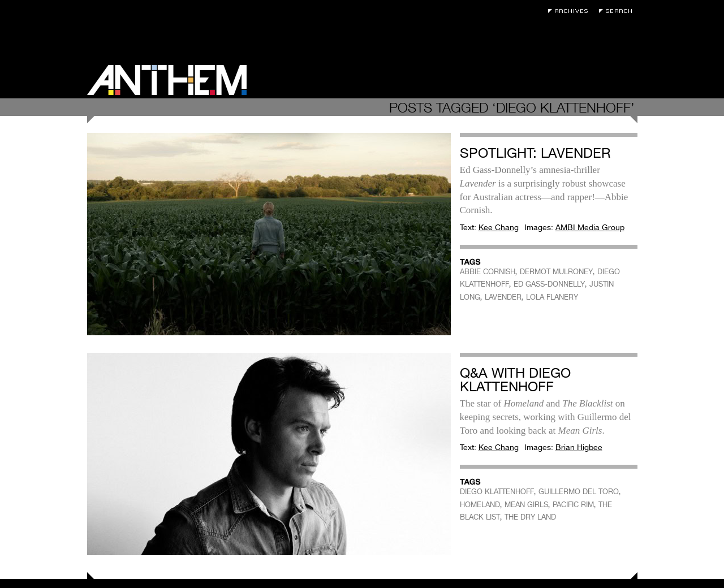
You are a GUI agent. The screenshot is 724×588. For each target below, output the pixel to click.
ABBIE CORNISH (488, 272)
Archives (571, 11)
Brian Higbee (579, 447)
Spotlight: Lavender (535, 153)
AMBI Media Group (590, 227)
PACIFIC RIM (573, 505)
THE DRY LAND (530, 517)
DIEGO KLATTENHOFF (497, 492)
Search (618, 11)
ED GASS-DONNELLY (549, 284)
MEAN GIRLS (526, 505)
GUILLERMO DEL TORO (579, 492)
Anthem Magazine (167, 80)
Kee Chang (499, 227)
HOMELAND (480, 505)
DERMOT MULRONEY (556, 272)
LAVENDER (503, 297)
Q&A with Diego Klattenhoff (515, 380)
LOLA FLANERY (552, 297)
